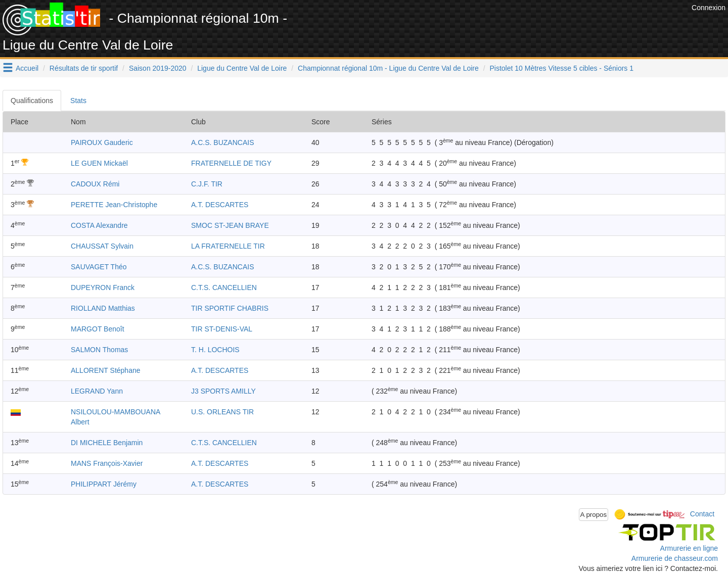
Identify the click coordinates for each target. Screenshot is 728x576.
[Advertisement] (505, 25)
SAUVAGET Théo (99, 267)
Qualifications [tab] (32, 101)
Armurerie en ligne (689, 548)
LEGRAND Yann (97, 391)
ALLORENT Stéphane (106, 370)
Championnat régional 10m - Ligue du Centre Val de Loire (388, 68)
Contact (702, 514)
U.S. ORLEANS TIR (222, 412)
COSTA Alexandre (99, 225)
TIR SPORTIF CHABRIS (230, 308)
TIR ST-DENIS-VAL (222, 329)
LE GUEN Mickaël (99, 163)
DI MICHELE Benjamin (107, 443)
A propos (594, 515)
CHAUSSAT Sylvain (102, 246)
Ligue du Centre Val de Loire (242, 68)
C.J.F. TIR (207, 184)
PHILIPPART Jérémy (104, 484)
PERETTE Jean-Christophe (114, 205)
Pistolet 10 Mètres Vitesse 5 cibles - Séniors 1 (562, 68)
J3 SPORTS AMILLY (223, 391)
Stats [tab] (78, 101)
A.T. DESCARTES (220, 205)
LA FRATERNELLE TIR (228, 246)
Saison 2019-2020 (158, 68)
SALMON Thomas (99, 350)
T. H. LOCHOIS (215, 350)
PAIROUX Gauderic (102, 142)
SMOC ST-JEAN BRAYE (230, 225)
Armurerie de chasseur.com (675, 558)
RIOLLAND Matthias (103, 308)
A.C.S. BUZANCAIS (222, 142)
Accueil (27, 68)
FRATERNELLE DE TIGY (231, 163)
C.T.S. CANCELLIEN (224, 287)
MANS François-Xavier (107, 463)
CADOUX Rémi (95, 184)
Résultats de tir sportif (84, 68)
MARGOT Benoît (98, 329)
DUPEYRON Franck (103, 287)
